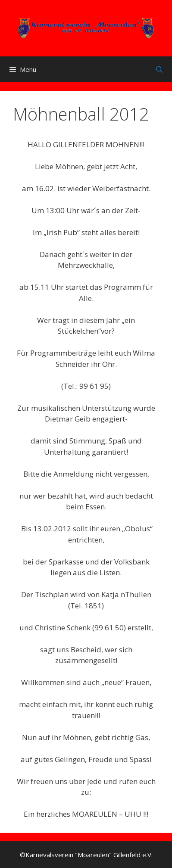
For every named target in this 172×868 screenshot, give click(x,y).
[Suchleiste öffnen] (159, 69)
